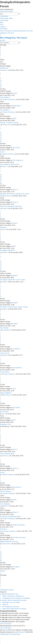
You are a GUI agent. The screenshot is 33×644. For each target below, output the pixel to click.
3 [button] (0, 51)
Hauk (14, 118)
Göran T (4, 167)
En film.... (3, 472)
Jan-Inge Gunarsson (9, 531)
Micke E (5, 506)
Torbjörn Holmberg (9, 99)
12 (1, 85)
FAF (3, 414)
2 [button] (0, 49)
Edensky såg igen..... (7, 491)
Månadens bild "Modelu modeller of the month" (15, 194)
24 (1, 556)
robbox (5, 208)
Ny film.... (3, 152)
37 (1, 181)
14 (1, 137)
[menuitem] (6, 18)
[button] (0, 58)
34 (1, 175)
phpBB (8, 630)
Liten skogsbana (5, 504)
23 (1, 554)
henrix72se (16, 148)
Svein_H (5, 456)
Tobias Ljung (7, 125)
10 (1, 81)
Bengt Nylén (17, 106)
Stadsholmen (4, 68)
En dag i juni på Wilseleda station (10, 516)
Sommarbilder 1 (5, 110)
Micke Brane (7, 196)
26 (1, 560)
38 (1, 183)
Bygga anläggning (6, 393)
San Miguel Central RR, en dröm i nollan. (13, 280)
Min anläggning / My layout (14, 38)
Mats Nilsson (17, 487)
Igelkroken (3, 227)
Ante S (15, 449)
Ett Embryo (3, 529)
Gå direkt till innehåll (6, 11)
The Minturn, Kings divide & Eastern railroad (14, 307)
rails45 (5, 355)
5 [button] (0, 55)
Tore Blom (16, 567)
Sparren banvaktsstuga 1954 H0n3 (11, 206)
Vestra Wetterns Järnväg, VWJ (10, 164)
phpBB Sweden (19, 632)
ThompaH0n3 (17, 368)
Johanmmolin (6, 544)
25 (1, 558)
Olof (4, 229)
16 (1, 141)
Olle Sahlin (16, 408)
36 (1, 179)
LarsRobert (6, 330)
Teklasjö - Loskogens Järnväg (9, 123)
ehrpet (5, 70)
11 (1, 83)
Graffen (4, 282)
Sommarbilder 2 (5, 97)
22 (1, 552)
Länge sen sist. (5, 353)
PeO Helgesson (18, 160)
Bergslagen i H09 (5, 424)
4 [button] (0, 53)
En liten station (5, 372)
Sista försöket (4, 328)
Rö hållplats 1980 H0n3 (7, 250)
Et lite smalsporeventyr (7, 454)
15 (1, 139)
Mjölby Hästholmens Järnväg (9, 542)
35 (1, 177)
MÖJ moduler (4, 412)
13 (1, 87)
